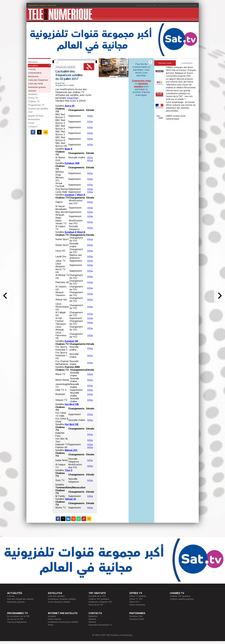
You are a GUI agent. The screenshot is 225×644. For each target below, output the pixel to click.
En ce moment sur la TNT (19, 616)
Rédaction (93, 616)
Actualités (33, 66)
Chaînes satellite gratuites (182, 599)
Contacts (33, 126)
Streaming (173, 5)
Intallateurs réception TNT (100, 602)
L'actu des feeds (36, 84)
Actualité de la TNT (97, 596)
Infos (90, 116)
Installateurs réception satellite (62, 599)
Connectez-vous (141, 81)
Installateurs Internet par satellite (63, 622)
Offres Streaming (137, 605)
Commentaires (35, 73)
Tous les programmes (17, 622)
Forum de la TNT (96, 605)
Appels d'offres (36, 116)
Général (92, 622)
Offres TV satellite (138, 596)
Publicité (92, 619)
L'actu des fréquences (38, 80)
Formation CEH (136, 616)
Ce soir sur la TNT (15, 619)
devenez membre (141, 85)
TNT (160, 5)
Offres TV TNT (136, 599)
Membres (33, 62)
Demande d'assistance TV (100, 625)
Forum (31, 123)
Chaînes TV (34, 101)
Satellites (33, 94)
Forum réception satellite (59, 602)
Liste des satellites (56, 596)
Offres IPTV (135, 602)
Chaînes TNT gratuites (99, 599)
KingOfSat (72, 98)
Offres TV (33, 98)
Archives (32, 91)
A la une (32, 69)
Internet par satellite (188, 5)
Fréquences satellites (66, 67)
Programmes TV (36, 105)
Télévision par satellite (147, 5)
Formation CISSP (137, 619)
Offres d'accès (55, 619)
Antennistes (34, 119)
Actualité (52, 616)
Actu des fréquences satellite (20, 599)
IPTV (165, 5)
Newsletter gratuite (37, 87)
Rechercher (33, 76)
